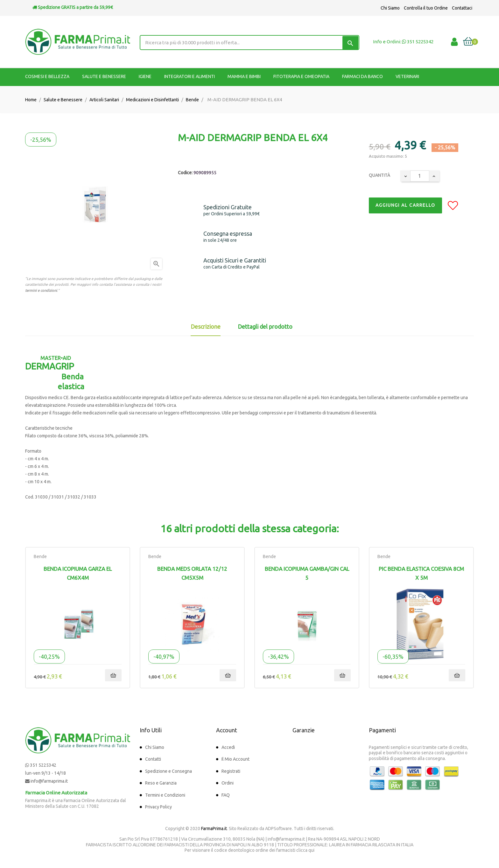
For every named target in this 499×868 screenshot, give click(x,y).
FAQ (226, 795)
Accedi (228, 747)
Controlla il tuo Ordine (426, 8)
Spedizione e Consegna (169, 771)
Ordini (228, 783)
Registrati (231, 771)
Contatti (153, 759)
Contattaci (462, 8)
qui (311, 850)
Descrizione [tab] (206, 326)
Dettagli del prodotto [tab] (265, 326)
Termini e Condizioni (165, 795)
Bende (40, 556)
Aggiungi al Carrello (405, 205)
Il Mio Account (235, 759)
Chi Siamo (390, 8)
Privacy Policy (158, 807)
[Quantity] (420, 176)
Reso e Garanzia (161, 783)
